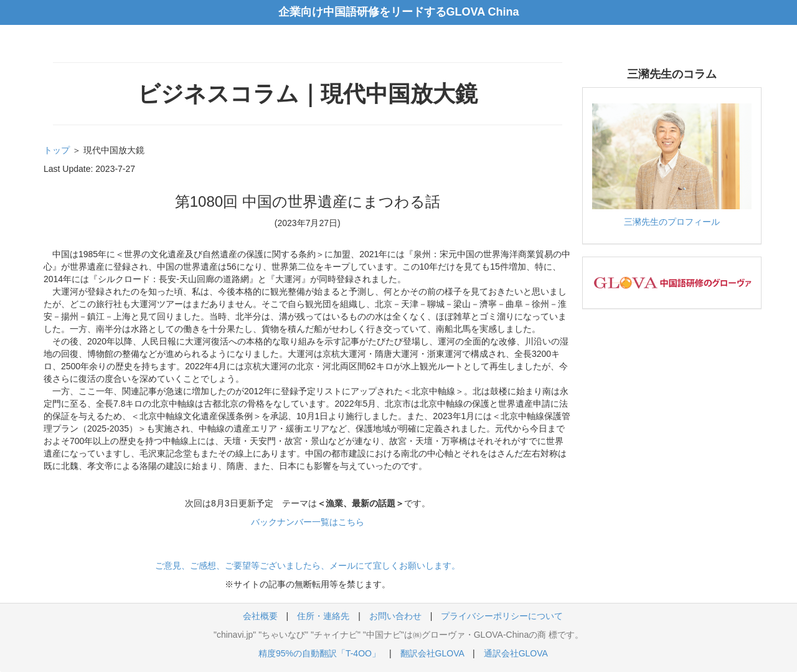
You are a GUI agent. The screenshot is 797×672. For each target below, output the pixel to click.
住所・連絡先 (323, 616)
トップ (57, 150)
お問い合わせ (395, 616)
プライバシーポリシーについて (502, 616)
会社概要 (260, 616)
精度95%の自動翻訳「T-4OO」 (319, 653)
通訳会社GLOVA (516, 653)
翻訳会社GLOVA (432, 653)
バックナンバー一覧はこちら (308, 522)
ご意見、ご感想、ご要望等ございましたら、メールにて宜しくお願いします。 (308, 566)
